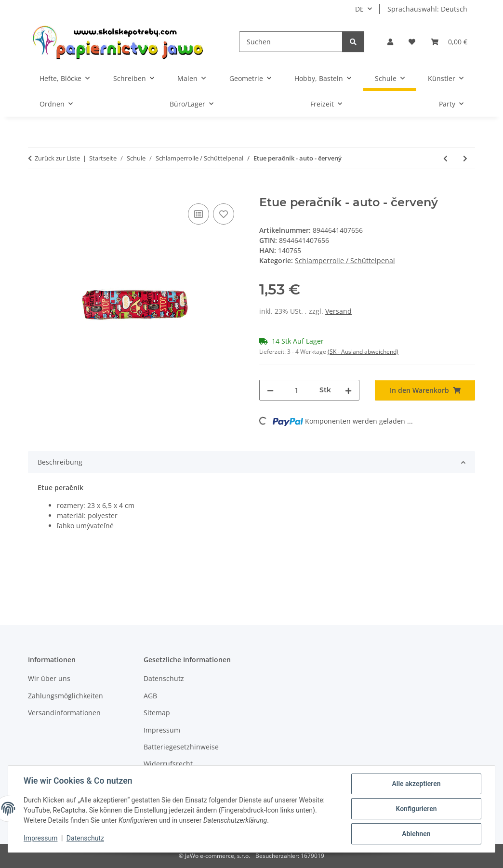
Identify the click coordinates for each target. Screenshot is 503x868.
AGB (150, 696)
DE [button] (359, 9)
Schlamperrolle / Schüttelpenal (345, 260)
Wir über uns (49, 678)
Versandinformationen (64, 713)
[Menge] (297, 390)
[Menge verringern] (270, 390)
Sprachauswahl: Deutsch (427, 9)
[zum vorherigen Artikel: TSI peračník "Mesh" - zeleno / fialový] (445, 158)
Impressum (40, 838)
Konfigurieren (416, 809)
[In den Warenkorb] (36, 190)
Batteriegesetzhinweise (181, 747)
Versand (338, 311)
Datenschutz (85, 838)
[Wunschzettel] (412, 42)
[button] (390, 42)
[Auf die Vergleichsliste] (199, 214)
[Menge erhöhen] (348, 390)
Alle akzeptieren (416, 784)
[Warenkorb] (449, 42)
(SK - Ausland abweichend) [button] (363, 352)
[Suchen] (291, 42)
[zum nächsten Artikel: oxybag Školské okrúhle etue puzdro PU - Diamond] (465, 158)
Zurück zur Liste (57, 158)
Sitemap (157, 713)
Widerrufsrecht (168, 764)
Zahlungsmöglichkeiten (66, 696)
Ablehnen (416, 834)
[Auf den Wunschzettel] (224, 214)
